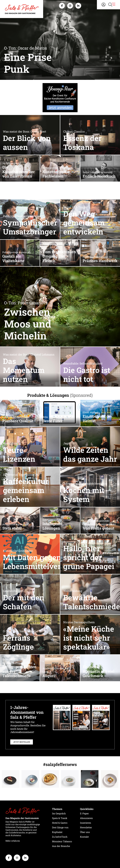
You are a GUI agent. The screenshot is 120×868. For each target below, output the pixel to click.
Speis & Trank (60, 818)
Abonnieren (86, 818)
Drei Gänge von (60, 827)
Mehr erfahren (13, 841)
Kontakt (84, 837)
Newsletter (86, 827)
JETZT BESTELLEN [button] (22, 742)
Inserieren (86, 823)
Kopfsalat (57, 832)
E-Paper (84, 813)
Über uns (85, 832)
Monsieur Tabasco (62, 841)
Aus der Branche (61, 846)
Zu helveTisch (60, 837)
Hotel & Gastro (60, 823)
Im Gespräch (59, 813)
